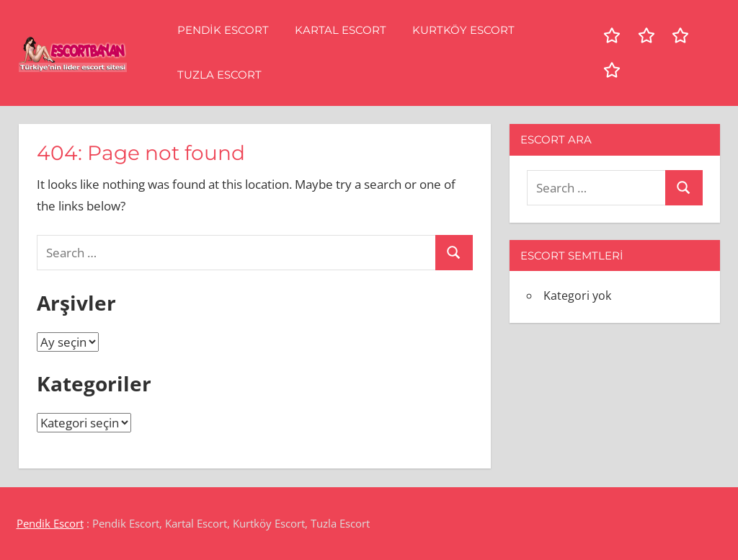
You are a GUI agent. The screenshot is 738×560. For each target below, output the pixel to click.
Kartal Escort (341, 30)
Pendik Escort (223, 30)
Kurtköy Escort (463, 30)
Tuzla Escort (219, 75)
